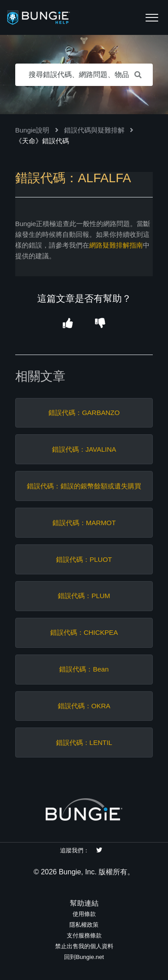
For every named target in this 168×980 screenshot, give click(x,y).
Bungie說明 (32, 130)
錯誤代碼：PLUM (84, 596)
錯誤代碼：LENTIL (84, 742)
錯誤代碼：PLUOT (84, 559)
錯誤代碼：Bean (84, 669)
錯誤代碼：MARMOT (84, 523)
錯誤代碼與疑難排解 (94, 130)
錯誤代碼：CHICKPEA (84, 632)
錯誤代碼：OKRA (84, 706)
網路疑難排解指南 (116, 245)
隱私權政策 (84, 925)
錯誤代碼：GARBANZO (84, 413)
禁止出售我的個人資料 (84, 946)
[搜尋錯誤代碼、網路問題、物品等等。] (84, 75)
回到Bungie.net (84, 957)
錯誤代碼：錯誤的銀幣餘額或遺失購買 (84, 486)
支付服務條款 (84, 935)
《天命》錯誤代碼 (42, 141)
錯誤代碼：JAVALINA (84, 449)
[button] (152, 17)
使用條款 (84, 914)
